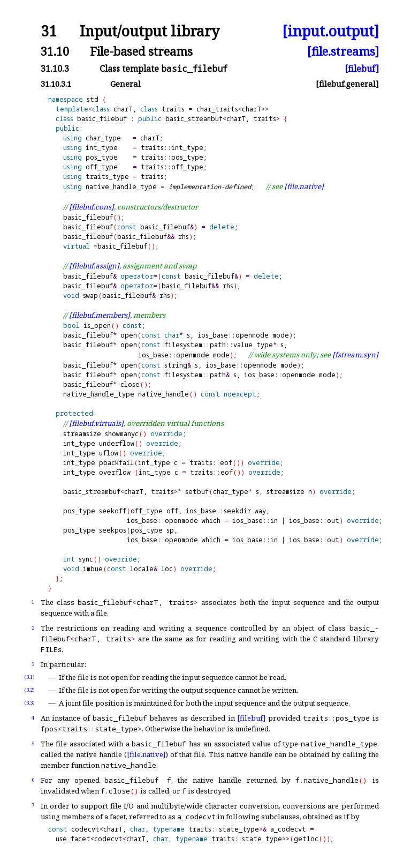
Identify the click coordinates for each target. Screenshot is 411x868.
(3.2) (29, 690)
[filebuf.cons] (92, 207)
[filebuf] (362, 69)
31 (49, 31)
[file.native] (304, 186)
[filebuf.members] (100, 315)
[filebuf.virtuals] (96, 423)
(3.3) (29, 703)
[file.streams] (343, 51)
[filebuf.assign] (94, 266)
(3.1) (29, 677)
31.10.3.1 (56, 84)
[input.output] (330, 31)
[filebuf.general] (347, 84)
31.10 (55, 51)
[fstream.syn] (355, 355)
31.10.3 (55, 69)
